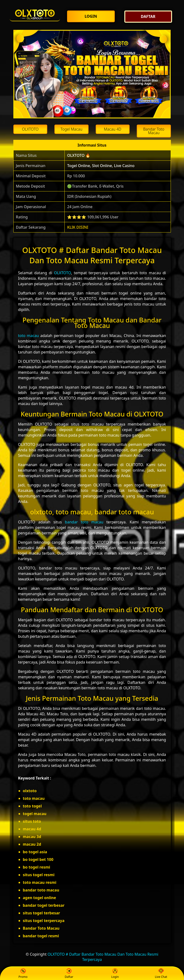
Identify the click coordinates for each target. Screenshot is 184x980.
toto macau (29, 336)
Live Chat (161, 974)
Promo (23, 974)
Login (115, 974)
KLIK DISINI (78, 227)
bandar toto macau (84, 522)
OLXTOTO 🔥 (79, 155)
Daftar (69, 974)
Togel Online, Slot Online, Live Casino (101, 166)
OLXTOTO (62, 273)
